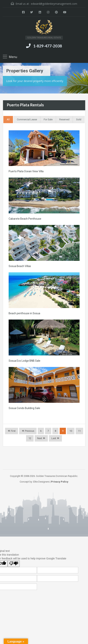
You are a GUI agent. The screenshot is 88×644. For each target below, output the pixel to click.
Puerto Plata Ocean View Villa (26, 171)
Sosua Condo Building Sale (24, 408)
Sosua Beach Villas (20, 266)
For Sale (48, 119)
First (13, 431)
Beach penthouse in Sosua (24, 313)
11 (79, 431)
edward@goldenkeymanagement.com (54, 4)
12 (30, 438)
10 (71, 431)
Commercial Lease (27, 119)
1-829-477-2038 (48, 46)
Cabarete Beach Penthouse (25, 219)
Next (40, 438)
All (8, 119)
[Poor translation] (14, 564)
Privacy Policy (60, 482)
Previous (29, 431)
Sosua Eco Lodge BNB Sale (24, 361)
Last (54, 438)
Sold (79, 119)
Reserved (64, 119)
